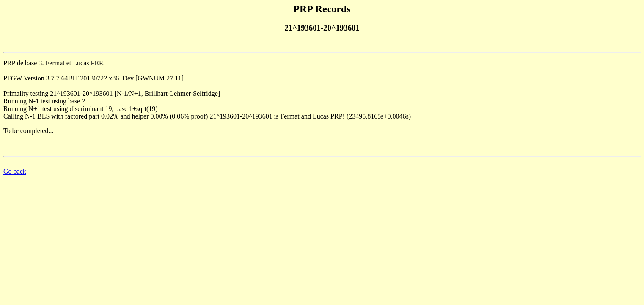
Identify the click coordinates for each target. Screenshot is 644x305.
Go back (15, 171)
